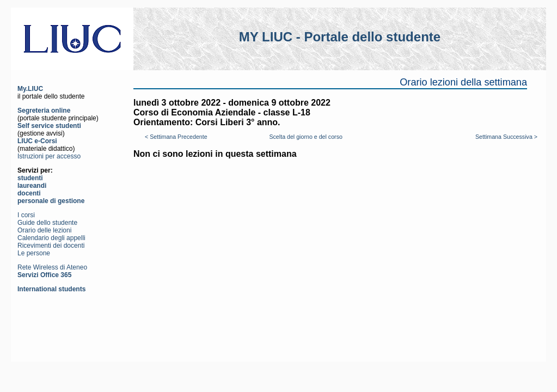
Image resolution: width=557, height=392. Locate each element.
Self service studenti (49, 126)
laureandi (32, 186)
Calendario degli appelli (51, 238)
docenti (29, 193)
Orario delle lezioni (44, 230)
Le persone (34, 253)
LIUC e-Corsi (37, 141)
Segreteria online (44, 111)
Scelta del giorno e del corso (305, 137)
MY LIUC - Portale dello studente (340, 37)
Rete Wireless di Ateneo (52, 267)
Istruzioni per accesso (49, 156)
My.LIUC (30, 89)
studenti (30, 178)
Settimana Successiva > (506, 137)
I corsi (26, 215)
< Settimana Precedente (176, 137)
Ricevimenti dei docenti (51, 246)
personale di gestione (51, 201)
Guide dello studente (47, 223)
